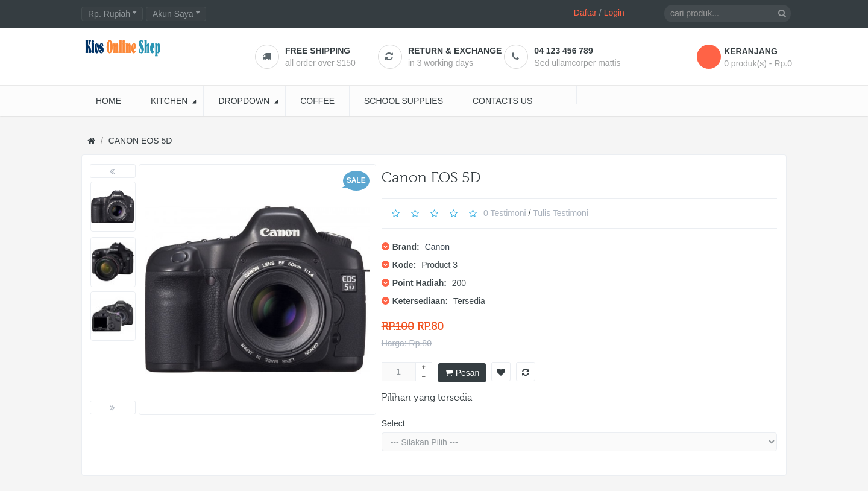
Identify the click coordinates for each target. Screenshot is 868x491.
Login (614, 13)
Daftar (585, 13)
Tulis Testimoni (561, 212)
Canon (437, 247)
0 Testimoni (505, 212)
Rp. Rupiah (112, 14)
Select (393, 423)
